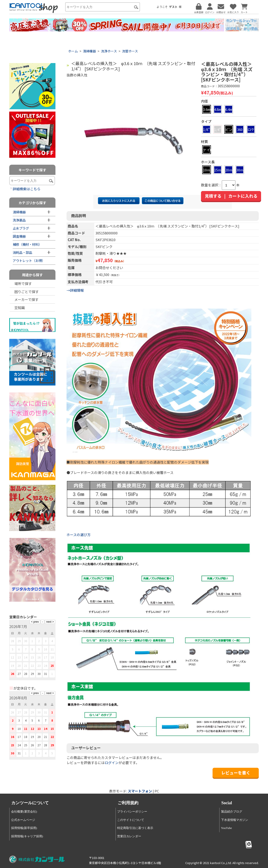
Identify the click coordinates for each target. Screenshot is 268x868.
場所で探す (23, 284)
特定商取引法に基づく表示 (135, 828)
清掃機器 (89, 51)
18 (52, 657)
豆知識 (20, 308)
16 (39, 657)
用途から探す (32, 275)
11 (52, 649)
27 (19, 674)
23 (39, 666)
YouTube (227, 828)
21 (26, 666)
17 (46, 657)
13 (19, 657)
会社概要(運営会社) (24, 812)
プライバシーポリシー (132, 812)
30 (39, 674)
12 (12, 657)
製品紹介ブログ (232, 812)
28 (26, 674)
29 (32, 674)
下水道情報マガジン (235, 820)
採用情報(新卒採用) (24, 828)
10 (46, 649)
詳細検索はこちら (27, 189)
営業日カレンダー (129, 836)
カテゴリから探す (32, 203)
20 (19, 666)
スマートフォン (140, 791)
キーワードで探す (32, 170)
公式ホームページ (23, 820)
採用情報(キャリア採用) (27, 836)
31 (46, 674)
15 (32, 657)
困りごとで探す (26, 292)
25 (52, 666)
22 (32, 666)
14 (26, 657)
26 (12, 674)
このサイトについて (131, 820)
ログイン (112, 763)
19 (12, 666)
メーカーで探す (26, 299)
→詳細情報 (75, 290)
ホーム (73, 51)
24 (46, 666)
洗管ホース (130, 51)
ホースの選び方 (79, 535)
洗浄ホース (109, 51)
